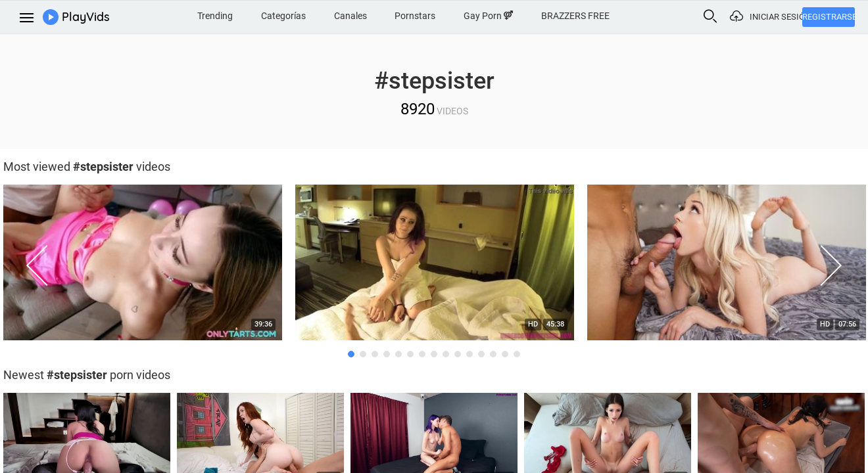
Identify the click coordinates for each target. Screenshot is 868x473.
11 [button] (470, 354)
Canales (350, 16)
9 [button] (446, 354)
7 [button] (422, 354)
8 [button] (434, 354)
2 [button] (363, 354)
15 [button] (517, 354)
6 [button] (410, 354)
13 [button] (493, 354)
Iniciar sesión (776, 17)
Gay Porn (488, 16)
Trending (215, 16)
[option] (435, 266)
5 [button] (398, 354)
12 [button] (481, 354)
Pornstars (415, 16)
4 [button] (387, 354)
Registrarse (829, 17)
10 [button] (458, 354)
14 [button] (505, 354)
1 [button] (351, 354)
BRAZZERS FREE (575, 16)
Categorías (283, 16)
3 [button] (375, 354)
